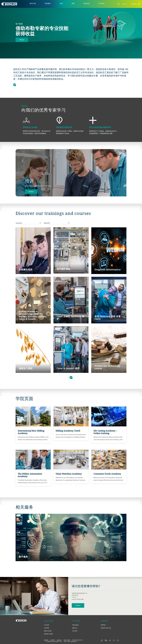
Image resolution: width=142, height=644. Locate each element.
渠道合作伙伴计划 (106, 628)
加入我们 (75, 631)
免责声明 (53, 640)
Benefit (57, 223)
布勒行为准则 (48, 631)
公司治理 (46, 625)
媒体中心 (75, 628)
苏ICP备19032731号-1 (78, 640)
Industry (28, 223)
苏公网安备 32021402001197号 (54, 641)
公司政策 (46, 628)
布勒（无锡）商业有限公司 (70, 641)
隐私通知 (46, 640)
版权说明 (59, 640)
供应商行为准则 (48, 634)
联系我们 (22, 40)
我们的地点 (76, 625)
